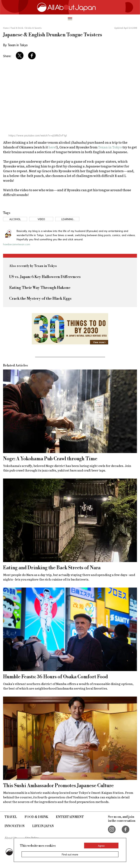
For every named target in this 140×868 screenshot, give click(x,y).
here (52, 147)
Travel (11, 817)
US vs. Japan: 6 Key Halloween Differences (45, 277)
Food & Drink (36, 817)
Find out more (70, 854)
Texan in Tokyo (110, 147)
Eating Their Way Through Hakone (40, 288)
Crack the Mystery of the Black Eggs (40, 299)
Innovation (15, 826)
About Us (11, 837)
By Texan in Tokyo (15, 45)
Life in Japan (43, 826)
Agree (101, 846)
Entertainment (70, 817)
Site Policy (32, 837)
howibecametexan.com (17, 244)
